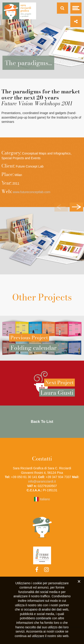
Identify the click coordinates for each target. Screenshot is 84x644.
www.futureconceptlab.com (31, 192)
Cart (42, 600)
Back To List (42, 422)
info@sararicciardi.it (42, 481)
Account (42, 591)
